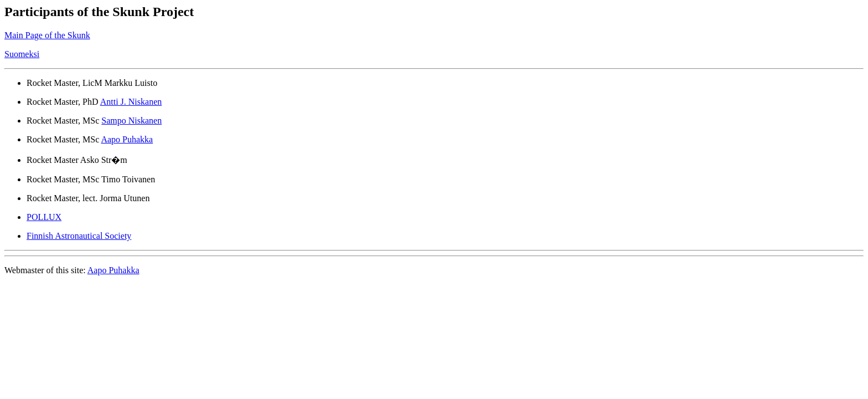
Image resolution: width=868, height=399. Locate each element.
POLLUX (44, 217)
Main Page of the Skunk (47, 35)
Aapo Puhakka (127, 139)
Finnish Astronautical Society (79, 236)
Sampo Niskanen (131, 121)
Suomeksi (22, 54)
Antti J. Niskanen (131, 102)
